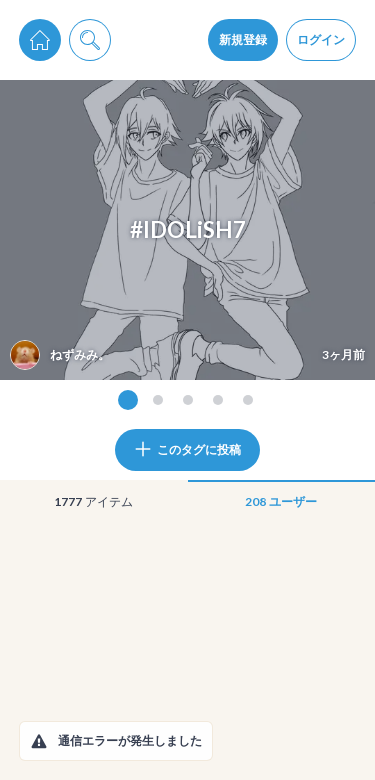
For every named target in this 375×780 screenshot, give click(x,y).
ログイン (321, 39)
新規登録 (243, 39)
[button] (39, 741)
